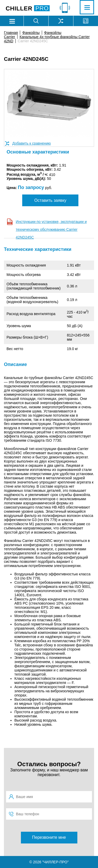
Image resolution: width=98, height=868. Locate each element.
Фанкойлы (31, 33)
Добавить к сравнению (31, 143)
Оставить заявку (50, 200)
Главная (11, 33)
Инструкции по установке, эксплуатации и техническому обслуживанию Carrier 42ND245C (51, 229)
